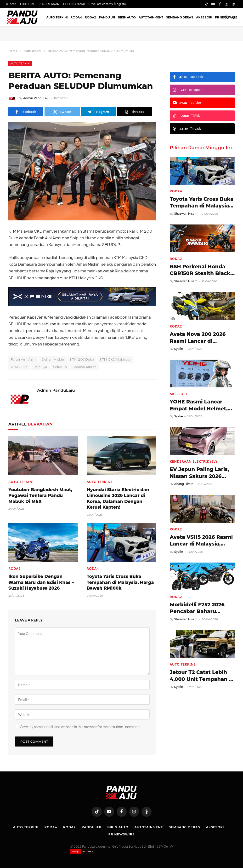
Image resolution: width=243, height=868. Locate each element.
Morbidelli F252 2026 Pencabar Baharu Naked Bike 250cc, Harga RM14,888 (197, 608)
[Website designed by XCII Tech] (83, 851)
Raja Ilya (40, 367)
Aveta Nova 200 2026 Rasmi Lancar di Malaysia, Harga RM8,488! (198, 338)
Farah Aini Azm (23, 359)
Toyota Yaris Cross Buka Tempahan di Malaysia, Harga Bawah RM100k (120, 582)
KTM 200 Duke (82, 359)
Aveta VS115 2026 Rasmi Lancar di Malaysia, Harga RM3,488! (201, 541)
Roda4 (76, 17)
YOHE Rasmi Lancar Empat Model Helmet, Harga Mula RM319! (199, 405)
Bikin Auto (127, 17)
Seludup (60, 367)
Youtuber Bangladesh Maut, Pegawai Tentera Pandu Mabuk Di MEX (40, 496)
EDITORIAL (28, 4)
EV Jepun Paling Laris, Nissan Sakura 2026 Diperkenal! (199, 473)
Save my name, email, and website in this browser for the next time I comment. (81, 727)
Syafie (179, 349)
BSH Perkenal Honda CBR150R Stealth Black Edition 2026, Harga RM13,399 (200, 270)
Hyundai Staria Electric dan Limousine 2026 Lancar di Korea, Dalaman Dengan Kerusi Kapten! (118, 498)
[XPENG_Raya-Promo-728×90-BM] (82, 304)
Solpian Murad (85, 367)
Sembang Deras (180, 17)
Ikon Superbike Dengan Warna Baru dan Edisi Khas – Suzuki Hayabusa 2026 (41, 582)
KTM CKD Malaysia (115, 359)
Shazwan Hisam (186, 214)
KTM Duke (19, 367)
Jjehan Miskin (53, 359)
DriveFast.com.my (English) (107, 4)
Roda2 (90, 17)
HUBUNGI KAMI (74, 4)
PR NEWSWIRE (121, 834)
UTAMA (11, 4)
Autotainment (151, 17)
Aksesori (204, 17)
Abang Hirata (184, 484)
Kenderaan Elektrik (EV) (193, 461)
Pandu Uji (107, 17)
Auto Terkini (57, 17)
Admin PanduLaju (36, 98)
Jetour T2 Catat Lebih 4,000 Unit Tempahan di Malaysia (202, 676)
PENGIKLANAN (49, 4)
